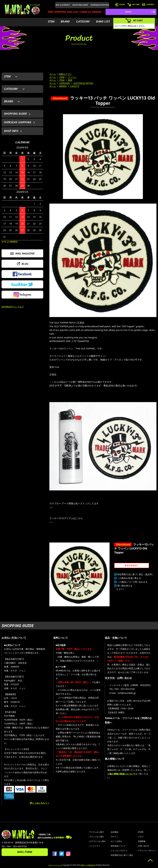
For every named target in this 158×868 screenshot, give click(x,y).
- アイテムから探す (96, 832)
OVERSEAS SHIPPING (100, 5)
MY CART (134, 4)
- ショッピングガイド (119, 851)
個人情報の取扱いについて (122, 774)
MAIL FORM (25, 852)
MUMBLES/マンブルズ (13, 307)
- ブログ (140, 837)
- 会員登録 (114, 832)
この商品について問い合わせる (132, 582)
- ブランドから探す (96, 837)
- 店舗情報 (141, 841)
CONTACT (148, 4)
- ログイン (114, 837)
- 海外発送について (118, 846)
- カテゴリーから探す (97, 841)
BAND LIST (103, 22)
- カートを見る (116, 841)
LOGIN (120, 4)
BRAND (65, 22)
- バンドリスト (94, 846)
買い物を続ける (125, 586)
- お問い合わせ (143, 846)
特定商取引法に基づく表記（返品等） (136, 574)
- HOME (140, 832)
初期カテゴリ (65, 74)
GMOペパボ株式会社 (88, 865)
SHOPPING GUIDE (80, 5)
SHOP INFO (11, 131)
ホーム (53, 74)
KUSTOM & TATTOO (83, 83)
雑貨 (70, 80)
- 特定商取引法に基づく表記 (121, 855)
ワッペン (72, 77)
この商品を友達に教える (129, 578)
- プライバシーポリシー (147, 851)
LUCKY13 (74, 86)
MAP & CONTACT (63, 5)
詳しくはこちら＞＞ (40, 803)
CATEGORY (83, 22)
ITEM (51, 22)
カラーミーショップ (55, 865)
